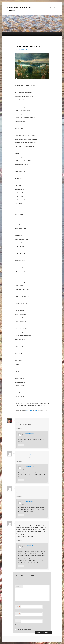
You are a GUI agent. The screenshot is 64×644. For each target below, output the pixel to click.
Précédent (9, 39)
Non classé (45, 34)
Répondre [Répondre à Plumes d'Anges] (19, 540)
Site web (17, 621)
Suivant (55, 39)
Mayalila (31, 454)
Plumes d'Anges (34, 524)
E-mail (18, 614)
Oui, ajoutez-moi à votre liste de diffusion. (24, 629)
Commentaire (19, 586)
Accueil (9, 34)
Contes (38, 34)
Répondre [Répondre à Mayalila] (19, 461)
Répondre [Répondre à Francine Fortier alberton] (19, 496)
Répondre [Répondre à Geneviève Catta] (19, 428)
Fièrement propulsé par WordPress (32, 639)
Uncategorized (29, 411)
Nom (18, 607)
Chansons (32, 34)
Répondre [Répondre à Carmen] (21, 445)
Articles (20, 34)
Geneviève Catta (32, 421)
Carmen (28, 50)
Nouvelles (26, 34)
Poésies (14, 34)
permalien (17, 412)
